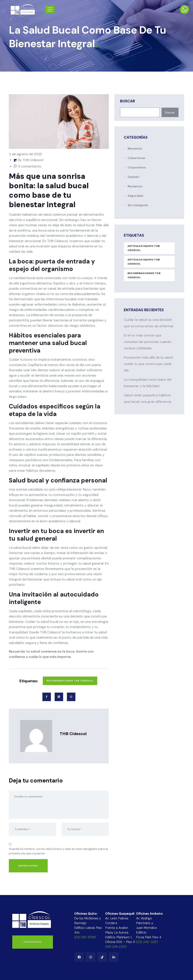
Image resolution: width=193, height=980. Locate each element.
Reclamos (135, 186)
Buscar (128, 101)
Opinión (133, 177)
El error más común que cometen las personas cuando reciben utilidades (148, 342)
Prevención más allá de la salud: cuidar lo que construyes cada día (148, 364)
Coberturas (136, 158)
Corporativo (137, 167)
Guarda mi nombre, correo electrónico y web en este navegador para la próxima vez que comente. (58, 851)
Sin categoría (138, 205)
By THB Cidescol (31, 160)
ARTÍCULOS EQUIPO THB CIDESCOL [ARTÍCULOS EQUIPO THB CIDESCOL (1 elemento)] (144, 248)
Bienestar (135, 149)
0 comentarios (29, 166)
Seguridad (135, 196)
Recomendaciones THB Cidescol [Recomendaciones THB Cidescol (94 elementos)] (144, 275)
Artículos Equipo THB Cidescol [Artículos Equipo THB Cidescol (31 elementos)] (144, 262)
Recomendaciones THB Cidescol (70, 681)
